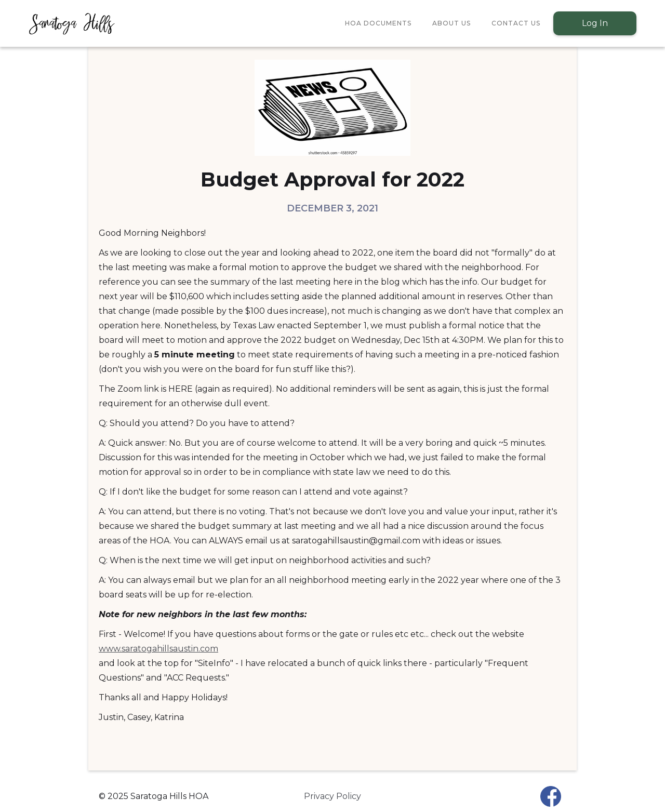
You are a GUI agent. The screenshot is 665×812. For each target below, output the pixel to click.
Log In (595, 23)
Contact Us (516, 23)
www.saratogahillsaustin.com (158, 649)
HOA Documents (378, 23)
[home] (71, 23)
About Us (451, 23)
